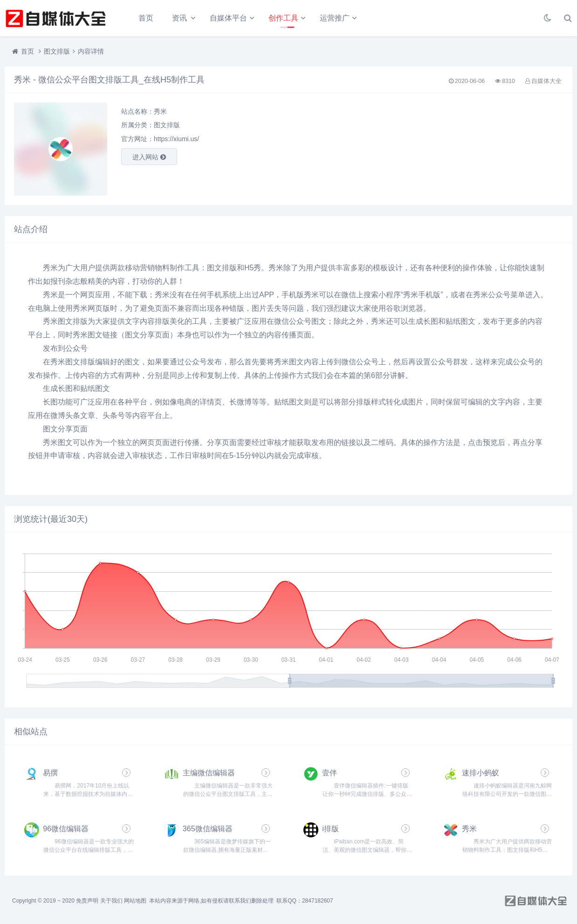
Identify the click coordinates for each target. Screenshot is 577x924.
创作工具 (283, 18)
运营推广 (335, 18)
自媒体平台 (228, 18)
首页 (146, 18)
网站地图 (135, 901)
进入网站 (149, 157)
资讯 (179, 18)
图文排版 (57, 51)
